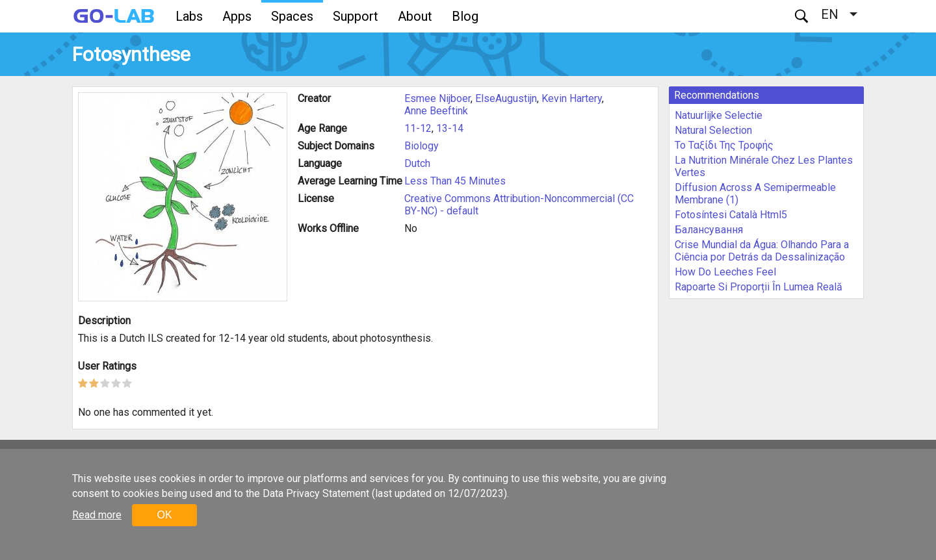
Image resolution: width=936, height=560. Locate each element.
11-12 (418, 128)
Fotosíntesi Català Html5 (731, 215)
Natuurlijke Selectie (719, 115)
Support (356, 16)
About (415, 16)
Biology (422, 146)
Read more (97, 515)
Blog (465, 16)
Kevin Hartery (572, 98)
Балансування (709, 230)
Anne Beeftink (436, 111)
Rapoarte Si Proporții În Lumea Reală (759, 287)
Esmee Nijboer (437, 98)
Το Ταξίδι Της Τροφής (724, 145)
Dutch (417, 163)
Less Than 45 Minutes (455, 181)
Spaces (292, 16)
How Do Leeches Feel (725, 272)
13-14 (450, 128)
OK (164, 515)
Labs (189, 16)
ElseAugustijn (506, 98)
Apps (237, 16)
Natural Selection (713, 130)
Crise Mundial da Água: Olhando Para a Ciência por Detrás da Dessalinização (762, 251)
